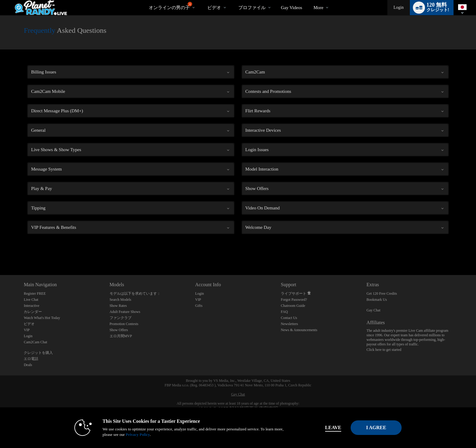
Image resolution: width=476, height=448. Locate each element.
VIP (27, 330)
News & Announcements (299, 330)
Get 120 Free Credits (382, 294)
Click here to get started (384, 350)
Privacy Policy (127, 434)
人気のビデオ (202, 0)
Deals (28, 365)
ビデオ (214, 8)
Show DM (0, 252)
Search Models (121, 300)
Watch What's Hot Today (42, 318)
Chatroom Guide (293, 306)
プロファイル (252, 8)
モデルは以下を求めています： (135, 294)
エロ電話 (31, 359)
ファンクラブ (121, 318)
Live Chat (31, 300)
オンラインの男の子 (170, 6)
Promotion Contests (124, 324)
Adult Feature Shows (125, 312)
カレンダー (33, 312)
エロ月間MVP (121, 336)
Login (398, 7)
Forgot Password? (294, 300)
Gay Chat (373, 310)
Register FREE (35, 294)
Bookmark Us (377, 300)
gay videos (291, 8)
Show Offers (119, 330)
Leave (323, 428)
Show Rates (118, 306)
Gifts (199, 306)
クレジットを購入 (38, 353)
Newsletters (289, 324)
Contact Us (289, 318)
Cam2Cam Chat (35, 342)
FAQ (284, 312)
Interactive (31, 306)
